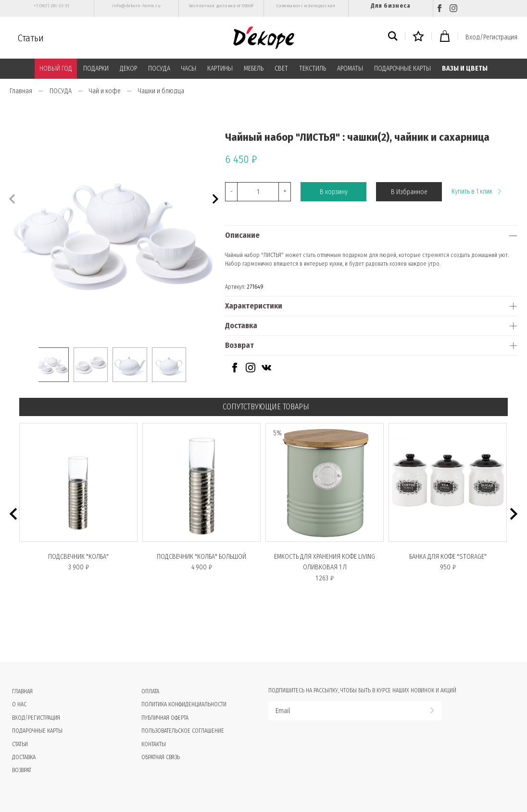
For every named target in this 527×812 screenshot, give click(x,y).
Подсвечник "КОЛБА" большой (201, 557)
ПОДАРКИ (96, 68)
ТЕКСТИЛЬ (313, 68)
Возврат (239, 345)
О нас (19, 704)
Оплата (150, 691)
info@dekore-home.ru (136, 6)
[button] (214, 198)
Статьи (31, 38)
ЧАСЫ (189, 68)
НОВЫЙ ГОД (56, 68)
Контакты (154, 744)
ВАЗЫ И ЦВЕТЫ (465, 68)
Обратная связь (161, 757)
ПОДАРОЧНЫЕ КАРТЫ (402, 68)
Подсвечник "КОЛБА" (78, 557)
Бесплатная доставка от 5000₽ (221, 6)
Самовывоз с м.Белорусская (306, 6)
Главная (21, 91)
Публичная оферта (165, 718)
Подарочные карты (37, 731)
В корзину (334, 192)
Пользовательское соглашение (183, 731)
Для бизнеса (390, 6)
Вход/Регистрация (491, 37)
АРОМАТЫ (350, 68)
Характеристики (254, 306)
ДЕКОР (128, 68)
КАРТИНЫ (220, 68)
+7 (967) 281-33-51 (52, 6)
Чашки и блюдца (161, 91)
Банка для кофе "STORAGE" (448, 557)
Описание (242, 235)
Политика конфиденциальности (184, 704)
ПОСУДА (159, 68)
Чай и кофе (105, 91)
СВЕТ (281, 68)
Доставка (241, 326)
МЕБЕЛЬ (254, 68)
